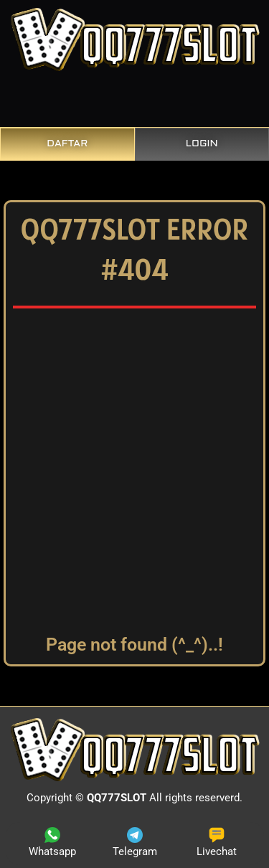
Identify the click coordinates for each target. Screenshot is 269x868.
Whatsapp (52, 843)
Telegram (135, 843)
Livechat (217, 843)
